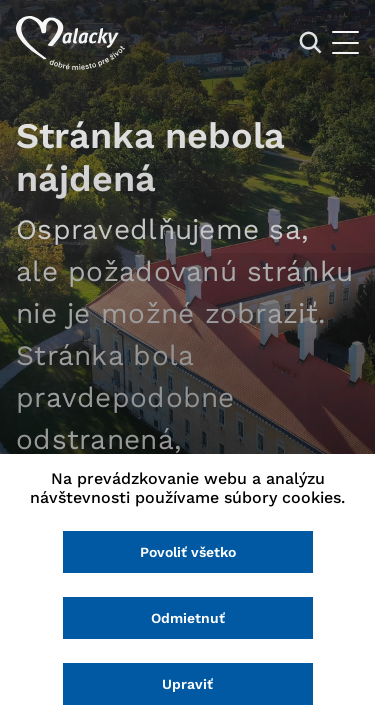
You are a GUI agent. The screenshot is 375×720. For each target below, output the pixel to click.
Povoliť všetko (188, 552)
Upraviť (187, 684)
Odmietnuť (188, 618)
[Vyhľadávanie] (310, 42)
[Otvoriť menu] (345, 42)
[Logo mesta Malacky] (70, 43)
